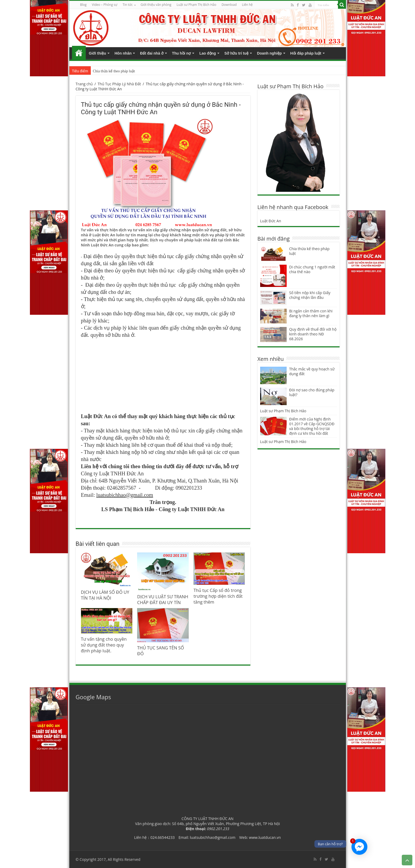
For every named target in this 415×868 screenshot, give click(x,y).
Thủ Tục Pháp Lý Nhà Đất (119, 84)
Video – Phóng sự (105, 5)
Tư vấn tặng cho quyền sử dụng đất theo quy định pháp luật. (104, 645)
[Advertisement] (163, 375)
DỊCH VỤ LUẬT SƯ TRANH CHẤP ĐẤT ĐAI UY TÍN (163, 600)
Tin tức (128, 5)
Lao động (207, 53)
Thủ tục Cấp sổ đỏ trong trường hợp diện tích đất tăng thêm (218, 596)
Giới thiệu (98, 53)
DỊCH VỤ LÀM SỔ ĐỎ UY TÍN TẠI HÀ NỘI (105, 595)
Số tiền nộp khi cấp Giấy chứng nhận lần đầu (310, 295)
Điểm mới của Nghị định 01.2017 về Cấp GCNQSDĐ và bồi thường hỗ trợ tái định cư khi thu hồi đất (312, 426)
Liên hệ (247, 5)
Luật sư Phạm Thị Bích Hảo (283, 411)
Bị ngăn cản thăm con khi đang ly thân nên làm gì (311, 313)
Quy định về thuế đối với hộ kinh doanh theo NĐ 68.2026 (313, 334)
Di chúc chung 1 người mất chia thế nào (312, 269)
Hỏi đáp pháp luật (306, 53)
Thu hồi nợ (181, 53)
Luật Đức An (271, 221)
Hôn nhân (123, 53)
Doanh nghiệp (269, 53)
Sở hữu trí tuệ (236, 53)
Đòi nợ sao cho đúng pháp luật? (312, 392)
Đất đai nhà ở (152, 53)
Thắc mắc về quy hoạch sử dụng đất (312, 371)
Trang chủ (79, 53)
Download (229, 5)
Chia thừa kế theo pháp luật (114, 71)
